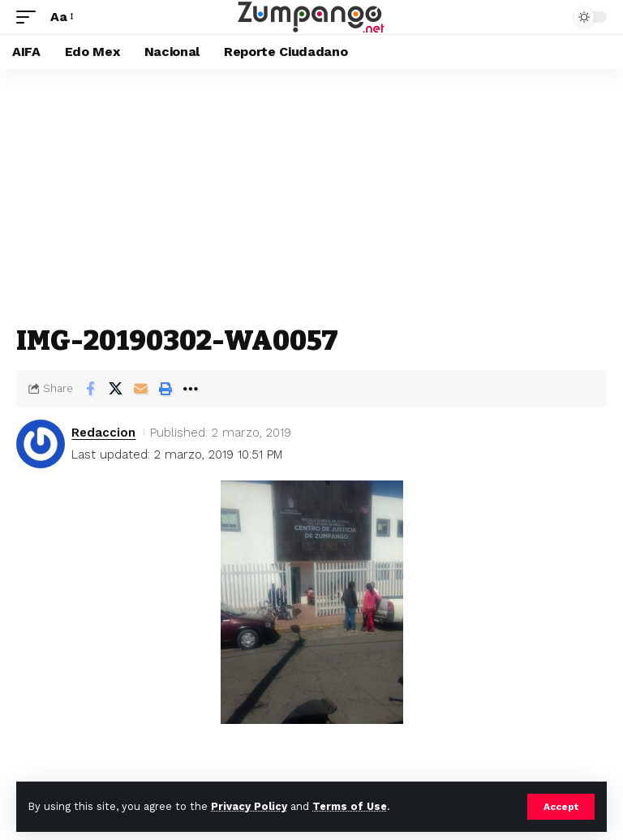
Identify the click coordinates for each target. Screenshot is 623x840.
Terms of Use (350, 806)
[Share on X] (115, 389)
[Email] (140, 389)
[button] (561, 807)
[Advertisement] (311, 191)
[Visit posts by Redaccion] (41, 444)
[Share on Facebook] (90, 389)
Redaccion (103, 433)
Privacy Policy (249, 806)
